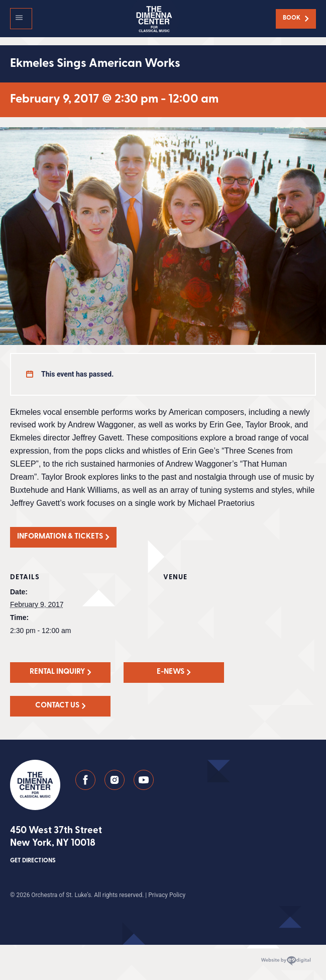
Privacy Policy (167, 895)
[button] (21, 19)
